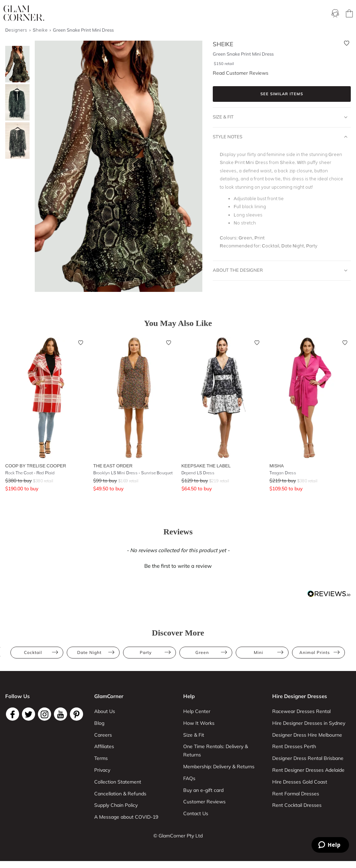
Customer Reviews (204, 802)
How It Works (199, 723)
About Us (105, 711)
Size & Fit (280, 117)
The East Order (113, 466)
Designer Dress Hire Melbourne (307, 735)
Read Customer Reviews (241, 73)
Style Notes (280, 137)
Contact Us (196, 813)
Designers (300, 14)
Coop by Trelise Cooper (36, 466)
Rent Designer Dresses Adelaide (308, 770)
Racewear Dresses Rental (301, 711)
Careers (103, 735)
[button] (178, 565)
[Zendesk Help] (330, 845)
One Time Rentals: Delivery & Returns (216, 751)
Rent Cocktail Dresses (297, 805)
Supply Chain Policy (116, 805)
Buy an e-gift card (203, 790)
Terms (101, 758)
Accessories (267, 14)
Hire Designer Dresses (300, 696)
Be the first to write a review (178, 566)
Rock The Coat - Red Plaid (30, 473)
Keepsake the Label (206, 466)
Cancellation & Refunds (120, 794)
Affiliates (104, 746)
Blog (99, 723)
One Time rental (195, 14)
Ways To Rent (119, 14)
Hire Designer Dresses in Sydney (309, 723)
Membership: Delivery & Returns (219, 767)
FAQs (189, 778)
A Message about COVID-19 (126, 817)
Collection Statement (118, 782)
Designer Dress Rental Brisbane (308, 758)
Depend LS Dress (198, 473)
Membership (155, 14)
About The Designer (280, 270)
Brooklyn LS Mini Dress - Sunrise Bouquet (133, 473)
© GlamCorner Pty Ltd (178, 836)
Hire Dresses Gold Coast (300, 782)
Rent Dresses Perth (294, 746)
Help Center (197, 711)
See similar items (282, 94)
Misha (277, 466)
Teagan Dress (283, 473)
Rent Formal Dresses (296, 794)
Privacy (102, 770)
